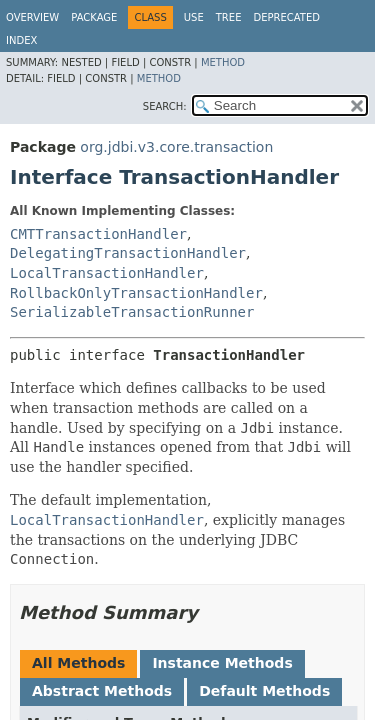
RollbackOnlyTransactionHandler (136, 293)
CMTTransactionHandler (98, 234)
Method (223, 62)
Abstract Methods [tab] (102, 691)
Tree (229, 17)
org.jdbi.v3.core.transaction (176, 147)
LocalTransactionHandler (107, 273)
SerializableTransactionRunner (132, 312)
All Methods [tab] (78, 663)
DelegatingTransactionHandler (128, 253)
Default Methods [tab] (264, 691)
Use (194, 17)
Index (21, 40)
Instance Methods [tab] (222, 663)
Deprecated (286, 17)
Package (94, 17)
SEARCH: (165, 106)
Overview (32, 17)
